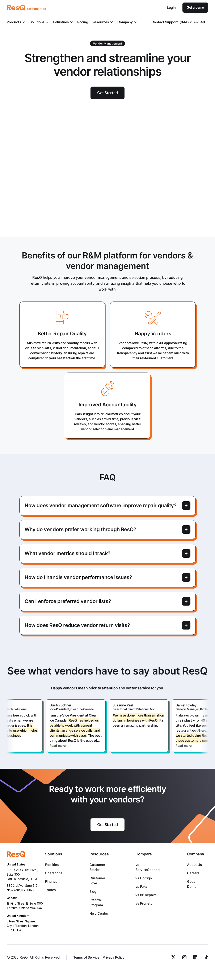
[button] (16, 22)
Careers (193, 873)
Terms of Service (86, 957)
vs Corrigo (144, 878)
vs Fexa (141, 886)
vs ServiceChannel (148, 867)
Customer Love (97, 881)
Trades (50, 890)
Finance (51, 881)
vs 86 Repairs (146, 895)
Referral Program (96, 902)
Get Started (107, 825)
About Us (195, 865)
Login (171, 8)
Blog (93, 892)
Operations (54, 873)
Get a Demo (192, 884)
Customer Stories (97, 867)
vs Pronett (144, 903)
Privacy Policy (114, 957)
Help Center (99, 913)
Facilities (52, 865)
